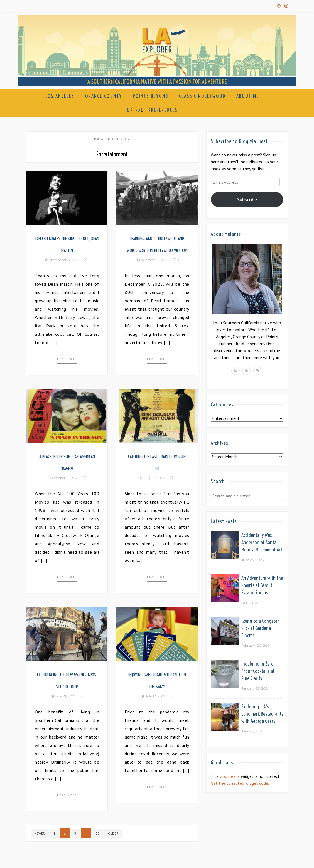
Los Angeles (60, 96)
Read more (67, 359)
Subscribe (247, 199)
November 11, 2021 (152, 260)
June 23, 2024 (253, 560)
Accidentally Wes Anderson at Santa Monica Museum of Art (262, 542)
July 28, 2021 (153, 478)
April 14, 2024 (252, 603)
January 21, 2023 (255, 731)
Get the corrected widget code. (240, 783)
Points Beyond (150, 96)
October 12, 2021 (63, 478)
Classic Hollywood (202, 96)
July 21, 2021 (63, 696)
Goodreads (230, 776)
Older (113, 833)
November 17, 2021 (62, 260)
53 (98, 833)
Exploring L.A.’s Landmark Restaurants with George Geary (262, 714)
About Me (248, 96)
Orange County (104, 96)
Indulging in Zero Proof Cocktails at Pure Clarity (258, 671)
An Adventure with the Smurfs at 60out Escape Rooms (262, 585)
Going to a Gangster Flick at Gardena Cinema (260, 628)
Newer (40, 833)
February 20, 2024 (257, 645)
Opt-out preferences (152, 110)
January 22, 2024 (256, 688)
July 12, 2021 (153, 696)
